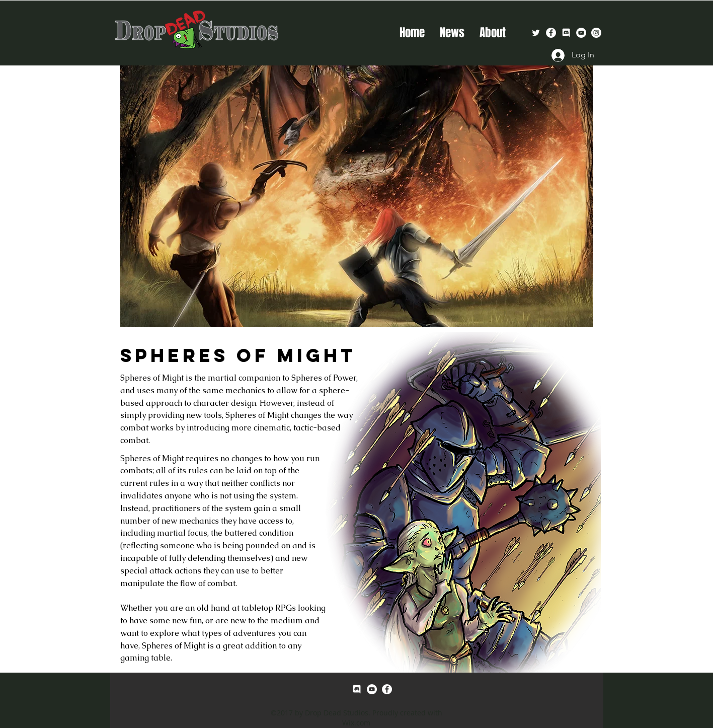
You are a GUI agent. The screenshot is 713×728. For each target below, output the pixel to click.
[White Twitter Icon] (536, 33)
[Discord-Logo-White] (566, 33)
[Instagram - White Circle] (596, 33)
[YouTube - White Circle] (581, 33)
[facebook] (551, 33)
